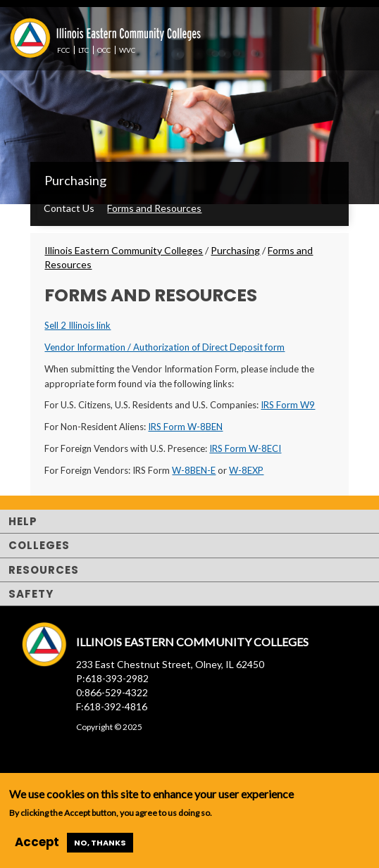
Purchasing (75, 180)
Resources (44, 570)
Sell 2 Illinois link (77, 325)
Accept (37, 842)
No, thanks (100, 843)
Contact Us (69, 208)
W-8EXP (246, 470)
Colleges (39, 545)
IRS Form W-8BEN (185, 427)
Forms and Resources (154, 208)
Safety (31, 594)
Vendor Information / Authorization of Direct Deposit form (164, 347)
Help (23, 521)
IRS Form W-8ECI (245, 448)
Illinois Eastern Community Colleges (124, 250)
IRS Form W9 (288, 405)
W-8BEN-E (194, 470)
